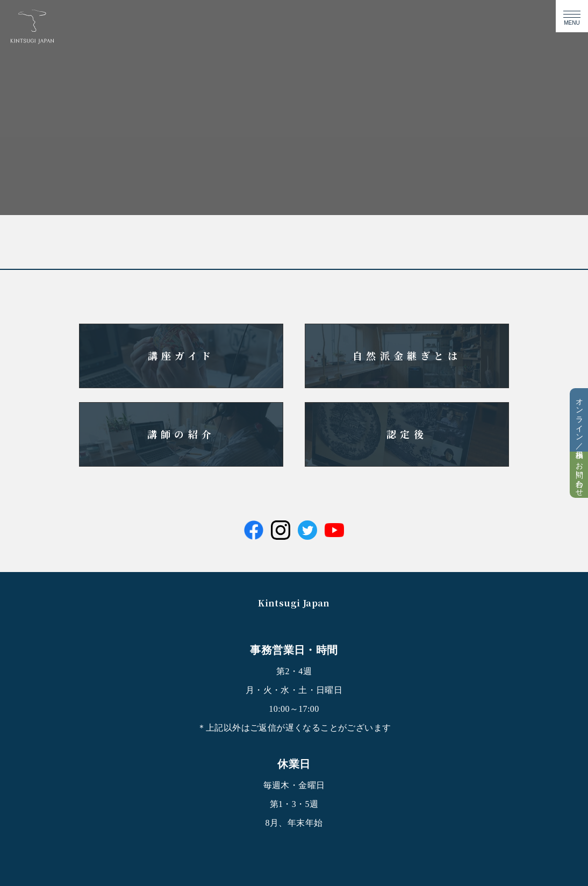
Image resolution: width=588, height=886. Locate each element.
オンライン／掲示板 (579, 420)
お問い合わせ (579, 475)
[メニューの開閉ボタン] (572, 16)
